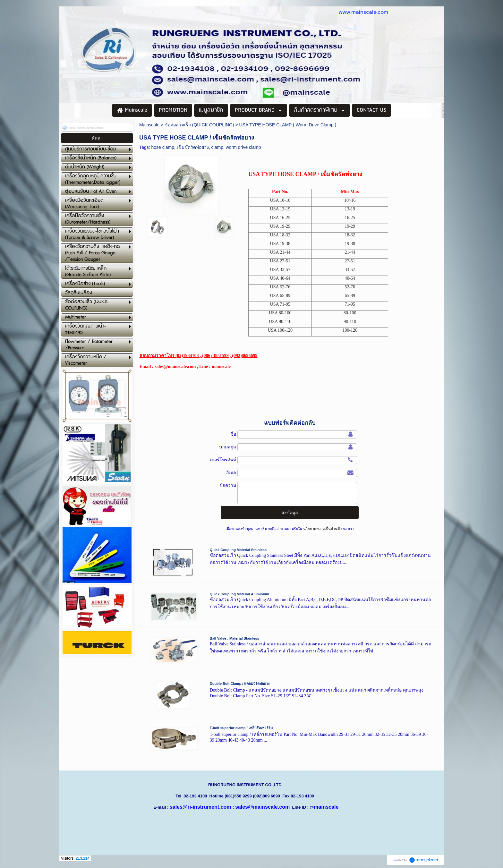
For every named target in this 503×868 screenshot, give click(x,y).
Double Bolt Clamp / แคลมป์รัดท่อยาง (240, 684)
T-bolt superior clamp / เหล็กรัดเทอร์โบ (241, 728)
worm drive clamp (243, 147)
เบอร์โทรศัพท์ (223, 460)
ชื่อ (233, 434)
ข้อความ (228, 485)
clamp (217, 147)
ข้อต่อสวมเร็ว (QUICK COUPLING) (199, 125)
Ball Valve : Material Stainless (234, 638)
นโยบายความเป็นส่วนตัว (322, 529)
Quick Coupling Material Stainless (238, 550)
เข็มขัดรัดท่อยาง (193, 147)
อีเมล (231, 472)
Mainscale (149, 125)
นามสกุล (228, 447)
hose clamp (163, 147)
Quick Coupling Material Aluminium (239, 594)
